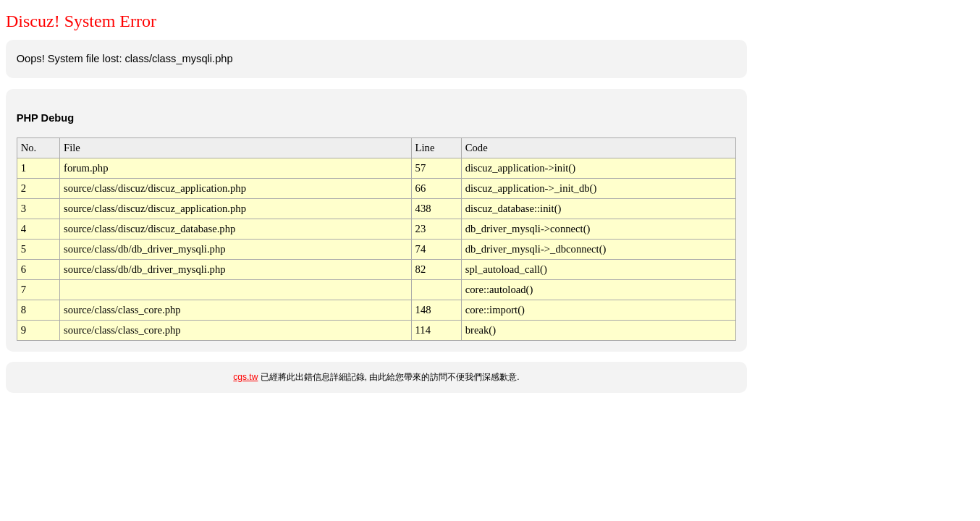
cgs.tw (245, 377)
